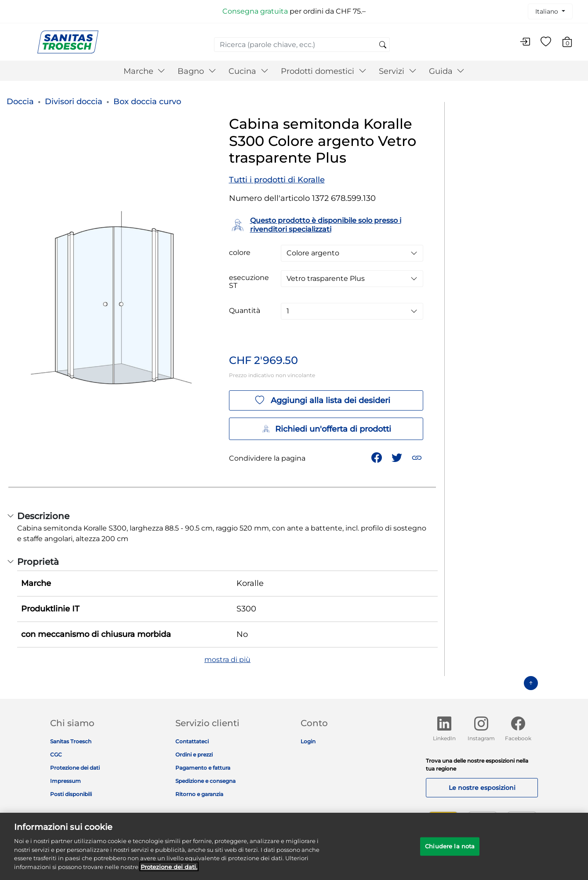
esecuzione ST (249, 282)
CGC (56, 755)
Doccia (20, 102)
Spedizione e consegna (205, 781)
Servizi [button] (398, 71)
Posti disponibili (71, 794)
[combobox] (302, 45)
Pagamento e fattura (203, 768)
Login (308, 741)
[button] (418, 457)
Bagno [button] (197, 71)
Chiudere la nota (450, 852)
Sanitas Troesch (71, 741)
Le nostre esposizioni (482, 788)
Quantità (245, 311)
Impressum (65, 781)
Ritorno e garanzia (199, 794)
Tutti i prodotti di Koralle (277, 180)
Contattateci (192, 741)
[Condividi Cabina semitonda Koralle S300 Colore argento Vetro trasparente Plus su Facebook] (377, 457)
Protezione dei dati (75, 768)
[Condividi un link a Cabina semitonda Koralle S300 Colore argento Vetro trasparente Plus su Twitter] (398, 457)
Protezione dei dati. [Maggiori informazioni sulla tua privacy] (169, 873)
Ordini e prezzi (194, 755)
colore (240, 253)
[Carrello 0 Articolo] (572, 43)
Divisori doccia (74, 102)
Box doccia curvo (147, 102)
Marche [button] (145, 71)
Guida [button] (447, 71)
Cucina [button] (249, 71)
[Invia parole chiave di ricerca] (383, 45)
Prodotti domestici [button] (324, 71)
